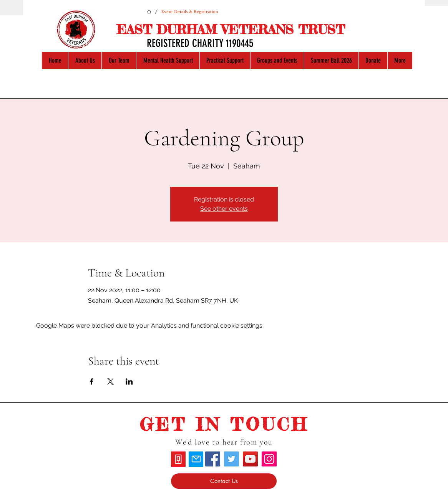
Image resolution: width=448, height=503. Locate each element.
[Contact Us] (224, 481)
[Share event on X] (110, 381)
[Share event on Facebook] (92, 381)
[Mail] (196, 459)
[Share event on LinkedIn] (129, 381)
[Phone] (178, 459)
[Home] (149, 12)
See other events (224, 209)
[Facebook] (213, 459)
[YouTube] (250, 459)
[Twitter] (231, 459)
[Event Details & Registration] (190, 12)
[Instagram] (269, 459)
